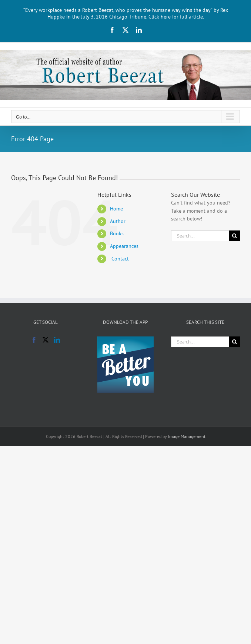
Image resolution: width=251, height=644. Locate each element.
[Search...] (200, 236)
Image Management (187, 436)
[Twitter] (46, 340)
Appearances (124, 246)
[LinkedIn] (57, 340)
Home (116, 209)
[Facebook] (34, 340)
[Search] (235, 236)
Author (118, 221)
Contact (119, 259)
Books (117, 233)
